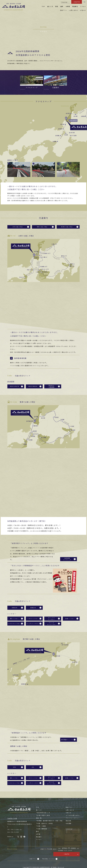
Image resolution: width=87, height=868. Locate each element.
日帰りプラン (31, 844)
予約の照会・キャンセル (49, 844)
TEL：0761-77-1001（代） (16, 813)
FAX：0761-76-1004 (14, 815)
